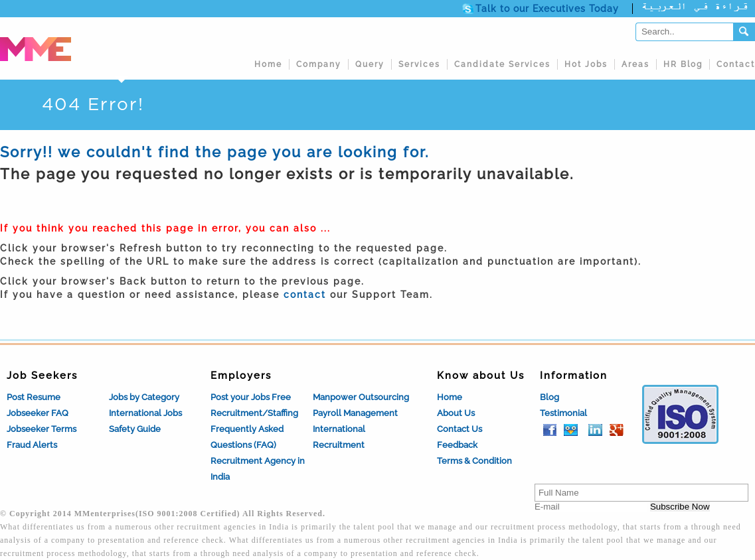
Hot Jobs (586, 64)
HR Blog (683, 64)
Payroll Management (355, 413)
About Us (456, 413)
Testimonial (563, 413)
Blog (549, 397)
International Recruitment (339, 437)
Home (268, 64)
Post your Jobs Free (251, 397)
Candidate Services (502, 64)
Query (370, 64)
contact (305, 295)
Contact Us (460, 429)
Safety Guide (135, 429)
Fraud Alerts (32, 445)
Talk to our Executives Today (547, 9)
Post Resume (34, 397)
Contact (736, 64)
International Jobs (145, 413)
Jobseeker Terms (42, 429)
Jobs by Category (144, 397)
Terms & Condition (474, 461)
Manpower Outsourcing (361, 397)
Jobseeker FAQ (38, 413)
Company (319, 64)
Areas (635, 64)
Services (419, 64)
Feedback (457, 445)
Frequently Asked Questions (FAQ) (247, 437)
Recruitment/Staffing (254, 413)
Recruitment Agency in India (258, 469)
